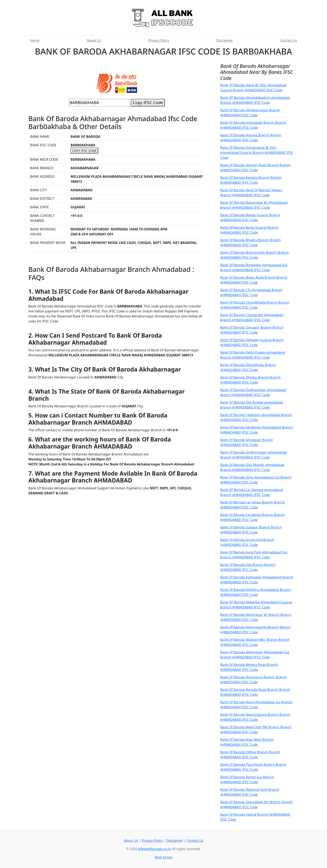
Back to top (164, 857)
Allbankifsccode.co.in (154, 849)
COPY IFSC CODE (84, 150)
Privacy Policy (159, 40)
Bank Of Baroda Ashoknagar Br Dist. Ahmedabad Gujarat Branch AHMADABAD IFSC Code (257, 153)
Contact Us (289, 40)
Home (35, 40)
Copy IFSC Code (148, 103)
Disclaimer (225, 40)
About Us (94, 40)
